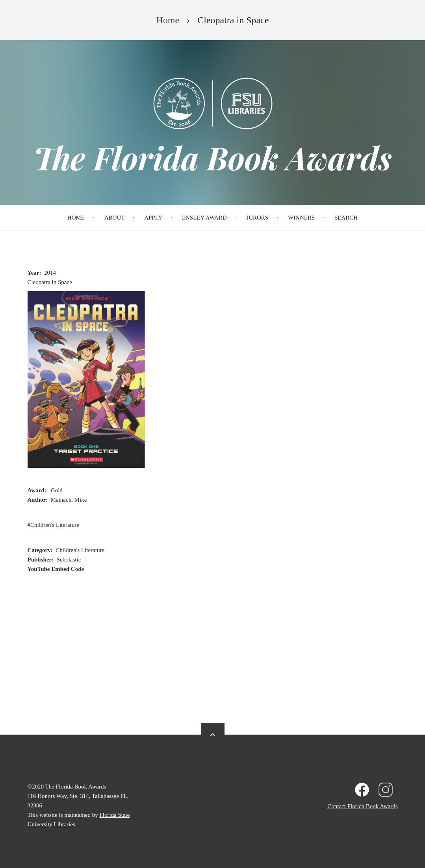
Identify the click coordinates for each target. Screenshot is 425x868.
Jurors (257, 218)
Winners (301, 218)
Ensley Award (204, 218)
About (115, 218)
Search (346, 218)
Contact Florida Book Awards (362, 806)
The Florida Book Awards (213, 157)
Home (76, 218)
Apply (153, 218)
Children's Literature (55, 525)
